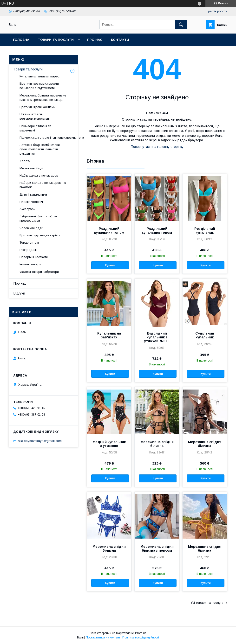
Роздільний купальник (205, 231)
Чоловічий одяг (31, 228)
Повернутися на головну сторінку (157, 147)
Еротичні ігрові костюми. (38, 107)
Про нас (95, 40)
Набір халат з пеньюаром (39, 175)
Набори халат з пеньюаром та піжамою (43, 185)
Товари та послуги (56, 40)
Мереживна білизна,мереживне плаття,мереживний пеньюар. (43, 98)
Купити (110, 265)
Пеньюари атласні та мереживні (35, 128)
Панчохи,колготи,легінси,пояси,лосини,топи (52, 138)
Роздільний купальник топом (109, 231)
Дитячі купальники (33, 195)
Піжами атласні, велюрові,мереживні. (35, 116)
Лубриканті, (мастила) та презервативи (38, 218)
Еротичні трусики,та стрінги (40, 235)
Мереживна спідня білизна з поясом (157, 548)
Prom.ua (141, 633)
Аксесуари (27, 209)
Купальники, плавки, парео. (40, 76)
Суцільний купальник (205, 335)
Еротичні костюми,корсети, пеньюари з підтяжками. (39, 86)
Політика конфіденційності (141, 637)
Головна (21, 40)
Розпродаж (28, 250)
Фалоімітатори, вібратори (39, 272)
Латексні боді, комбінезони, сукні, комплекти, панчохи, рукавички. (40, 149)
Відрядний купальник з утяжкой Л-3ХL (157, 337)
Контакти (120, 40)
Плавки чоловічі (32, 202)
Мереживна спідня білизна (157, 444)
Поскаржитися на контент (103, 637)
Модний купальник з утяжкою (109, 444)
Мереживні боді (31, 168)
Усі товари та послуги (207, 603)
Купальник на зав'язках (109, 335)
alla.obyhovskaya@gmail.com (40, 441)
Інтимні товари (30, 264)
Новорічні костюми (34, 257)
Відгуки (19, 293)
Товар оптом (29, 243)
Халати (25, 161)
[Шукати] (181, 25)
